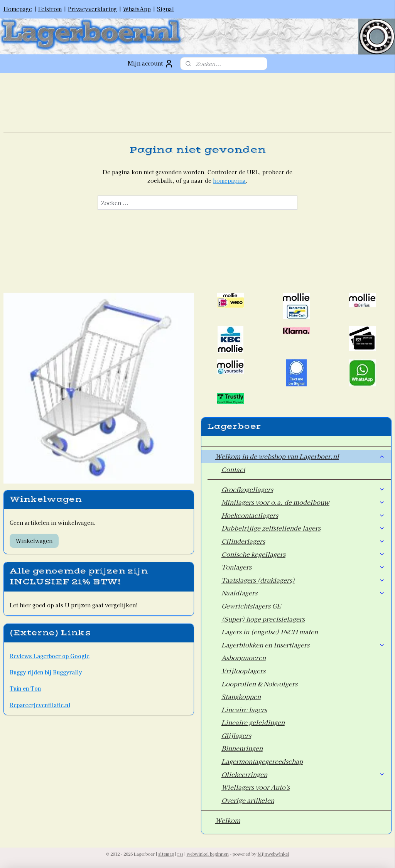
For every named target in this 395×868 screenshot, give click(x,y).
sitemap (166, 854)
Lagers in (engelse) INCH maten (270, 632)
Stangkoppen (241, 696)
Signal (165, 9)
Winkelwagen (34, 541)
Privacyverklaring (92, 9)
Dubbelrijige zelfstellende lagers (303, 528)
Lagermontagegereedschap (262, 761)
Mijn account (151, 64)
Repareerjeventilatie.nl (40, 705)
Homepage (18, 9)
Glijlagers (236, 735)
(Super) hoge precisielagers (263, 619)
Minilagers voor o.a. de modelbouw (303, 502)
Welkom (228, 820)
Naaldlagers (303, 593)
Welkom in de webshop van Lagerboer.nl (300, 456)
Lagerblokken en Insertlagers (303, 645)
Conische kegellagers (303, 554)
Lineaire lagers (244, 710)
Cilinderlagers (303, 541)
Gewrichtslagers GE (251, 606)
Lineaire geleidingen (253, 722)
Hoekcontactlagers (303, 515)
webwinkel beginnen (208, 854)
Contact (233, 469)
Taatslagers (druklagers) (303, 580)
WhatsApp (137, 9)
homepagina (229, 180)
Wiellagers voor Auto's (256, 787)
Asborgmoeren (244, 657)
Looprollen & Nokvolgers (259, 684)
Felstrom (50, 9)
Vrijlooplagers (243, 671)
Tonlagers (303, 567)
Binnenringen (242, 748)
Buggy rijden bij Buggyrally (46, 672)
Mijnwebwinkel (273, 854)
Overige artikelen (248, 800)
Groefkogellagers (303, 489)
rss (180, 854)
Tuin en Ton (25, 688)
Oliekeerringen (303, 774)
